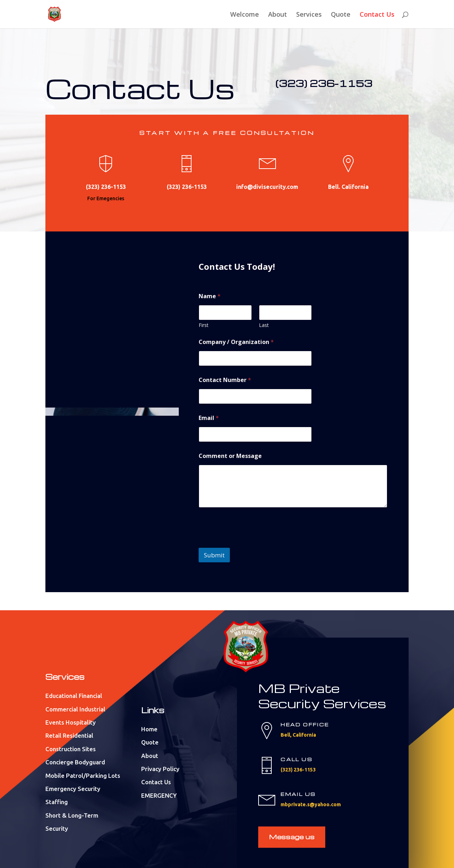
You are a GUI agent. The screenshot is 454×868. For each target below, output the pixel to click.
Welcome (245, 15)
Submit (214, 555)
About (278, 15)
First (204, 325)
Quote (341, 15)
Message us (292, 837)
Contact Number (225, 380)
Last (264, 325)
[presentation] (253, 543)
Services (309, 15)
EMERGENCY (159, 795)
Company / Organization (236, 342)
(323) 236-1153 (324, 83)
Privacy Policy (160, 769)
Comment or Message (230, 456)
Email (209, 418)
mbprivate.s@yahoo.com (311, 804)
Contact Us (377, 15)
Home (149, 729)
